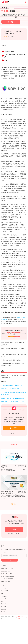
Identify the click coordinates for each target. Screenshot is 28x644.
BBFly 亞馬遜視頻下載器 (7, 579)
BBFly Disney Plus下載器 (7, 569)
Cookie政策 (4, 596)
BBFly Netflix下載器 (6, 571)
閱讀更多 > (14, 504)
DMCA (3, 594)
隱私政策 (4, 601)
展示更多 (14, 433)
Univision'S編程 (9, 51)
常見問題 (4, 612)
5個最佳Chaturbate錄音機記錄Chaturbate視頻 (13, 402)
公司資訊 (4, 588)
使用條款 (4, 599)
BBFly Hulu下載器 (6, 582)
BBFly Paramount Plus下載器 (8, 576)
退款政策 (4, 609)
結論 (6, 60)
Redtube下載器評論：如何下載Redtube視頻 (13, 398)
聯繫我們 (4, 607)
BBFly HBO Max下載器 (7, 574)
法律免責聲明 (5, 591)
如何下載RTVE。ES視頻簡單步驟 (10, 389)
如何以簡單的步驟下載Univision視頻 (15, 56)
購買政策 (4, 604)
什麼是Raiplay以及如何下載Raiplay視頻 (12, 385)
